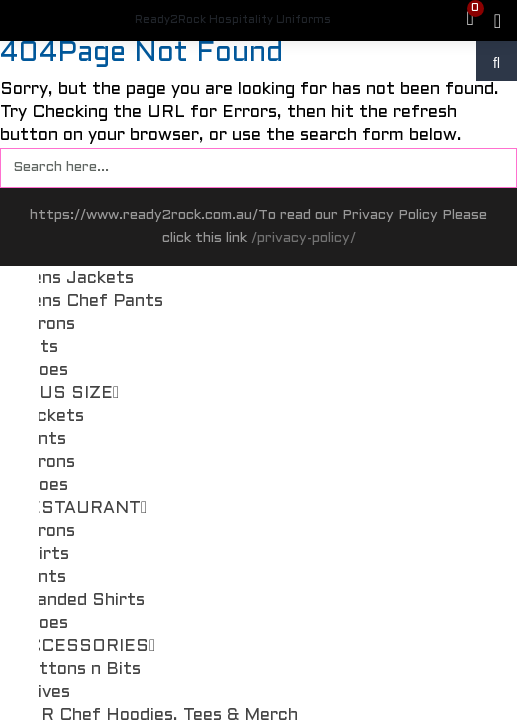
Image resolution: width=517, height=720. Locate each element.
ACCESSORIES (85, 647)
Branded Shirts (80, 601)
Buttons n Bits (78, 670)
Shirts (42, 555)
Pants (41, 440)
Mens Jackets (75, 279)
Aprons (45, 325)
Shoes (42, 371)
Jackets (50, 417)
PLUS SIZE (67, 394)
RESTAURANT (81, 509)
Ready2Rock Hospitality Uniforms (233, 20)
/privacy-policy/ (303, 238)
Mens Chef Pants (89, 302)
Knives (43, 693)
